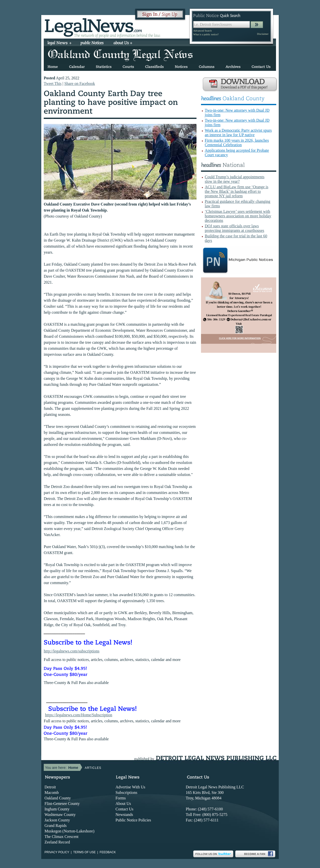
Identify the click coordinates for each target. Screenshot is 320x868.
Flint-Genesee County (62, 804)
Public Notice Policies (133, 820)
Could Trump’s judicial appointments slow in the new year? (235, 179)
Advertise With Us (130, 787)
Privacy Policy (57, 852)
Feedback (108, 852)
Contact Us (124, 809)
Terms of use (84, 852)
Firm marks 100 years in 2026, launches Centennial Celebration (237, 143)
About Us (123, 804)
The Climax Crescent (61, 837)
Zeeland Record (57, 842)
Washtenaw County (60, 815)
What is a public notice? (206, 34)
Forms (121, 798)
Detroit (50, 787)
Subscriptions (126, 793)
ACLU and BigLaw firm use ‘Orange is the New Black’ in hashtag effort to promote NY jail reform (236, 191)
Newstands (124, 815)
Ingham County (57, 809)
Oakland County (58, 798)
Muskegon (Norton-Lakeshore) (69, 831)
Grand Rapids (55, 826)
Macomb (52, 793)
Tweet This (53, 83)
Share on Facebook (80, 83)
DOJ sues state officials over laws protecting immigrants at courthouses (234, 228)
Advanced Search (202, 31)
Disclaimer (263, 34)
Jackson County (57, 820)
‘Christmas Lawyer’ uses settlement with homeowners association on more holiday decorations (238, 216)
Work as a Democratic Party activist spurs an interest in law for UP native (238, 133)
